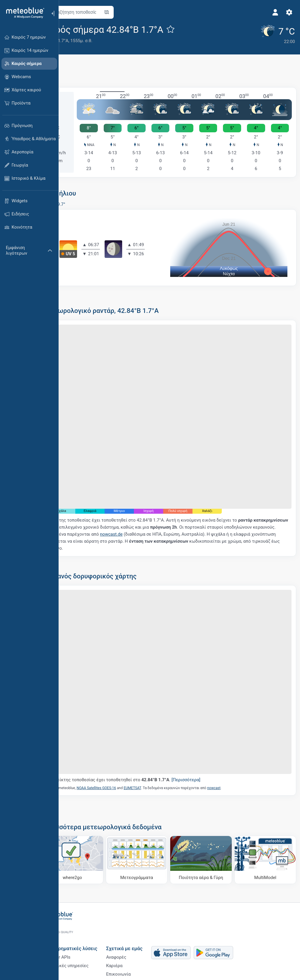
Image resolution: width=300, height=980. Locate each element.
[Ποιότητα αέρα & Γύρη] (208, 816)
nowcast (237, 746)
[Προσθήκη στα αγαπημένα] (194, 29)
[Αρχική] (23, 13)
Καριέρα (135, 941)
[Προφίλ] (273, 12)
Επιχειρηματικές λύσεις (91, 922)
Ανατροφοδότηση (144, 961)
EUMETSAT (155, 746)
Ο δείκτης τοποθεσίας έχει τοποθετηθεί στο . (149, 738)
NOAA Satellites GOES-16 (119, 746)
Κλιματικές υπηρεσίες (87, 941)
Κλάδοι (71, 951)
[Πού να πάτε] (92, 816)
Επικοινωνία (139, 951)
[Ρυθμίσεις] (287, 12)
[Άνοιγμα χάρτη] (130, 12)
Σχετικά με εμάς (145, 922)
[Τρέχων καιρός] (274, 34)
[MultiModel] (266, 816)
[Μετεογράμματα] (150, 816)
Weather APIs (78, 932)
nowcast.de (187, 511)
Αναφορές (137, 932)
